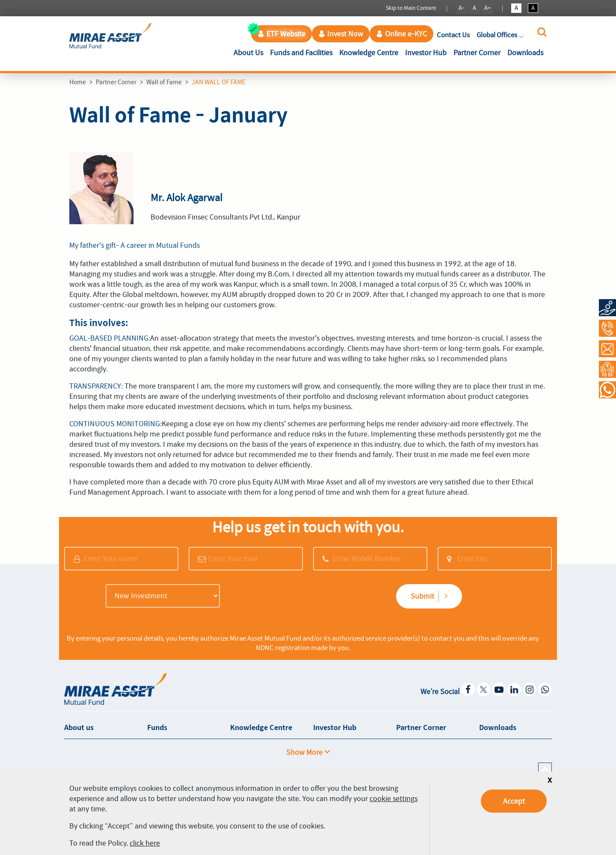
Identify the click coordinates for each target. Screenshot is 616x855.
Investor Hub (426, 53)
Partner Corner (477, 53)
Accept (514, 801)
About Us (250, 52)
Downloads (525, 53)
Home (78, 82)
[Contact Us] (607, 349)
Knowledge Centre (369, 53)
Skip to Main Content (411, 8)
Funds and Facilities (301, 53)
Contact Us (453, 35)
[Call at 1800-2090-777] (607, 328)
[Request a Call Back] (607, 369)
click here (145, 843)
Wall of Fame (164, 82)
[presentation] (290, 597)
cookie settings (394, 799)
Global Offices (501, 35)
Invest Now (341, 34)
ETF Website (281, 34)
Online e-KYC (401, 34)
